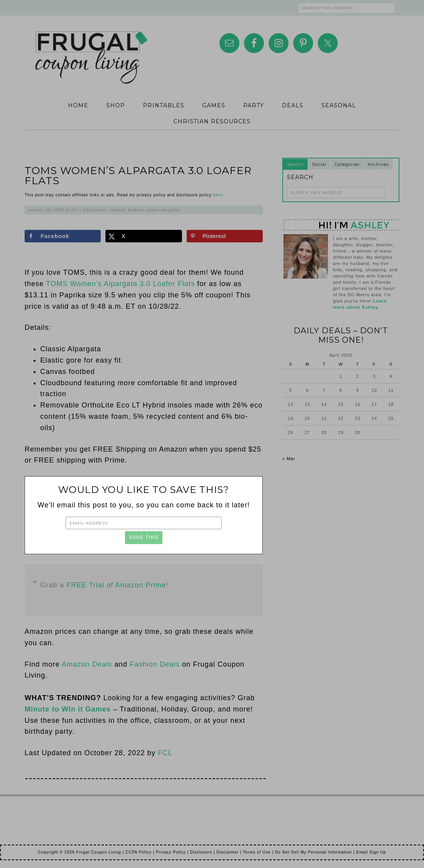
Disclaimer (228, 852)
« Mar (289, 459)
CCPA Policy (138, 852)
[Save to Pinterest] (225, 236)
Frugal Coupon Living (91, 48)
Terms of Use (257, 852)
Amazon (118, 210)
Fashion (136, 210)
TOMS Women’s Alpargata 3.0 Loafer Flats (120, 284)
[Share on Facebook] (63, 236)
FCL (165, 753)
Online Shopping (164, 210)
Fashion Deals (155, 664)
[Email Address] (144, 523)
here (218, 195)
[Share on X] (143, 236)
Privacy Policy (171, 852)
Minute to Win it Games (68, 709)
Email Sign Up (371, 852)
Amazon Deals (87, 664)
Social (319, 164)
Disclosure (201, 852)
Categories (347, 164)
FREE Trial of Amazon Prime (116, 585)
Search (295, 164)
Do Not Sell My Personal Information (313, 852)
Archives (378, 164)
